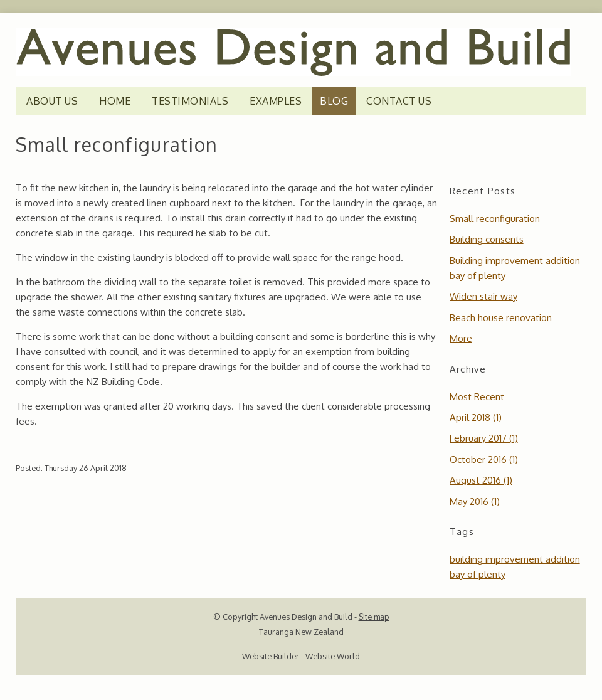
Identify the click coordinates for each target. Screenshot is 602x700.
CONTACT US (399, 101)
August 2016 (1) (481, 480)
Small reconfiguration (495, 219)
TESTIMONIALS (190, 101)
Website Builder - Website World (301, 656)
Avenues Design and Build (306, 617)
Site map (374, 617)
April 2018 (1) (476, 417)
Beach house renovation (501, 318)
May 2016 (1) (475, 501)
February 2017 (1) (484, 438)
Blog (334, 101)
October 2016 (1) (484, 459)
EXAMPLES (276, 101)
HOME (115, 101)
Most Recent (477, 397)
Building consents (487, 239)
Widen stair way (483, 296)
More (461, 338)
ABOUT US (52, 101)
